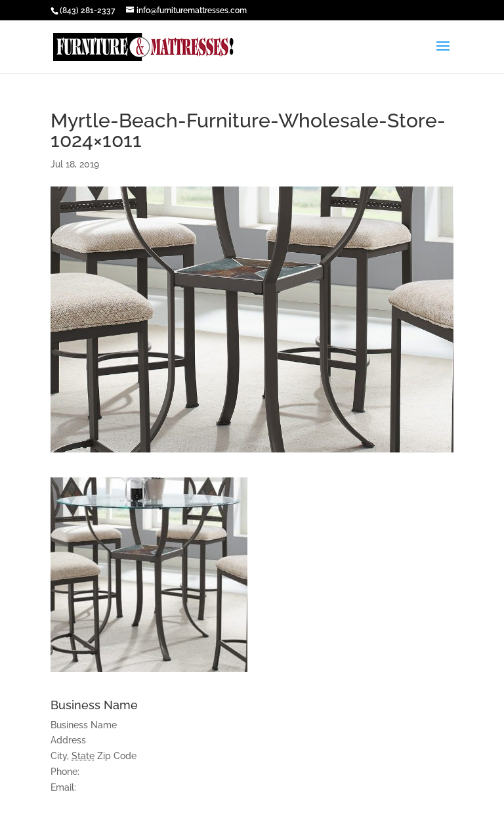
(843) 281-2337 (88, 11)
